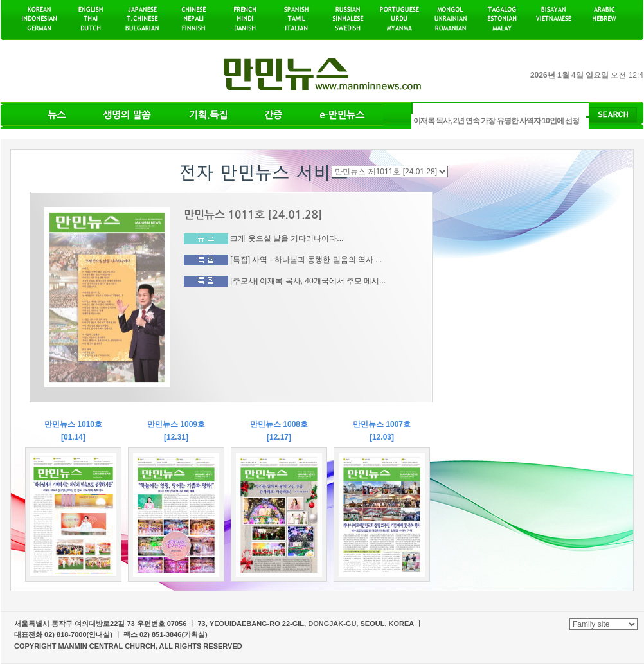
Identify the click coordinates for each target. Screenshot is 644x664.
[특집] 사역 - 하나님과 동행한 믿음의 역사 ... (306, 260)
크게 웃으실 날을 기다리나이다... (287, 238)
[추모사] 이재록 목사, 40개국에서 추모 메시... (308, 280)
